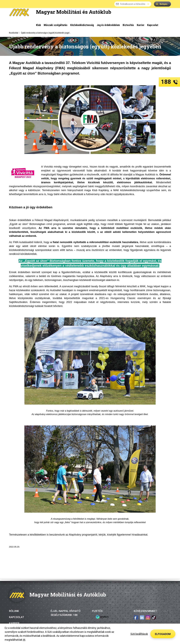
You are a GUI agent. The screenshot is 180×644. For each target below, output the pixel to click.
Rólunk (14, 611)
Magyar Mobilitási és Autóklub (74, 12)
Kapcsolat (17, 617)
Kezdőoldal (14, 33)
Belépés (162, 4)
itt (24, 640)
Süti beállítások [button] (139, 634)
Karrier (14, 623)
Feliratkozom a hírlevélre (133, 4)
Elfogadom (163, 634)
